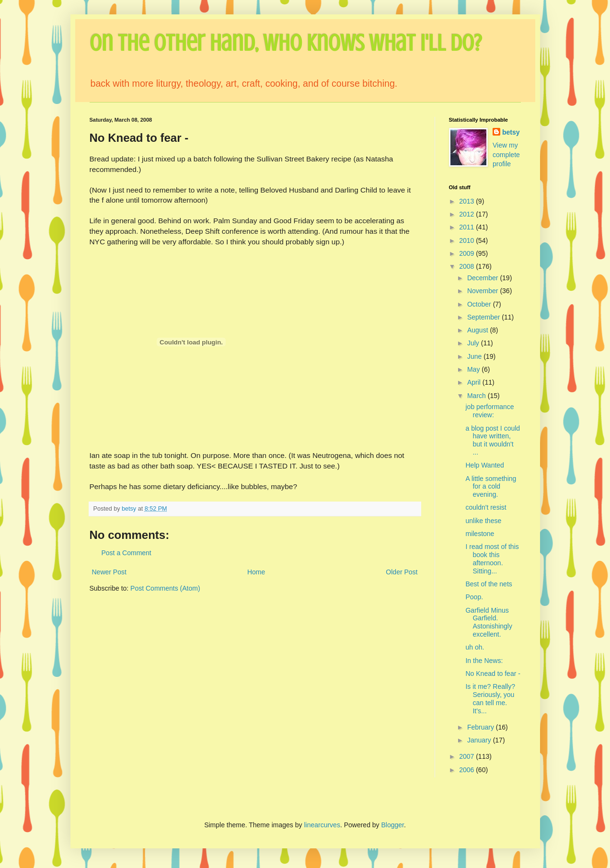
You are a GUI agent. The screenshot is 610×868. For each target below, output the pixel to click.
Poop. (474, 597)
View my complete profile (506, 154)
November (483, 291)
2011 (467, 227)
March (478, 396)
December (483, 278)
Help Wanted (484, 465)
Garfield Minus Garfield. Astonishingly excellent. (489, 622)
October (480, 304)
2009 (467, 253)
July (474, 343)
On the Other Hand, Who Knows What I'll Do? (286, 43)
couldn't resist (486, 507)
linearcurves (322, 825)
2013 (467, 201)
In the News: (484, 661)
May (474, 369)
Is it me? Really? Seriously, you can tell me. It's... (490, 698)
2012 (467, 214)
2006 (467, 770)
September (484, 317)
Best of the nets (489, 584)
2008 (467, 266)
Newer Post (109, 572)
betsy (511, 132)
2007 (467, 756)
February (482, 727)
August (478, 330)
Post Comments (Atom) (165, 588)
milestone (480, 534)
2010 (467, 240)
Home (256, 572)
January (480, 740)
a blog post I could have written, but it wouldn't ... (493, 440)
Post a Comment (127, 553)
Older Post (402, 572)
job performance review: (489, 411)
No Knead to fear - (493, 674)
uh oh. (475, 647)
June (475, 356)
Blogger (393, 825)
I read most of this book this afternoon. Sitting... (492, 559)
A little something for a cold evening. (491, 487)
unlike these (483, 521)
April (475, 382)
